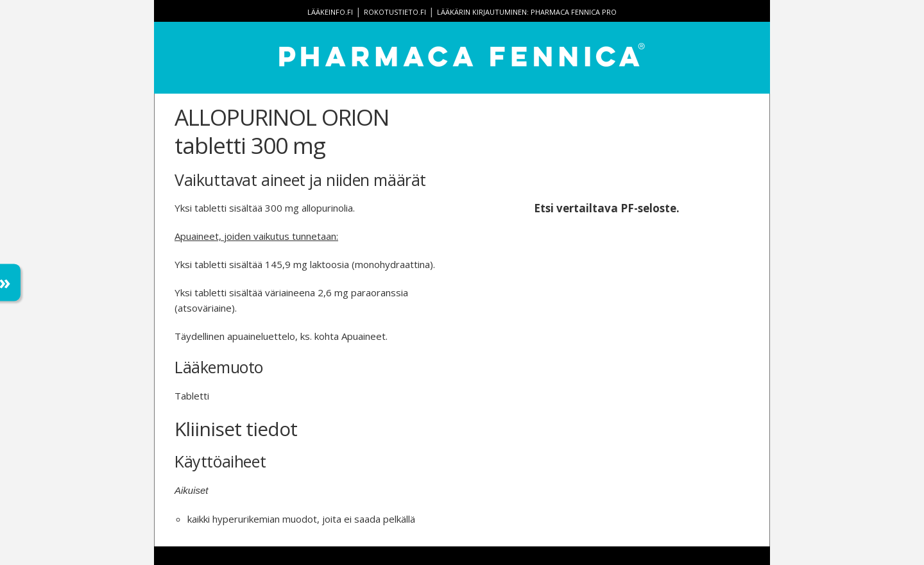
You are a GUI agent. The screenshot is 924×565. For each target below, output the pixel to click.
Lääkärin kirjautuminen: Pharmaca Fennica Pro (527, 12)
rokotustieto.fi (395, 12)
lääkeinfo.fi (330, 12)
